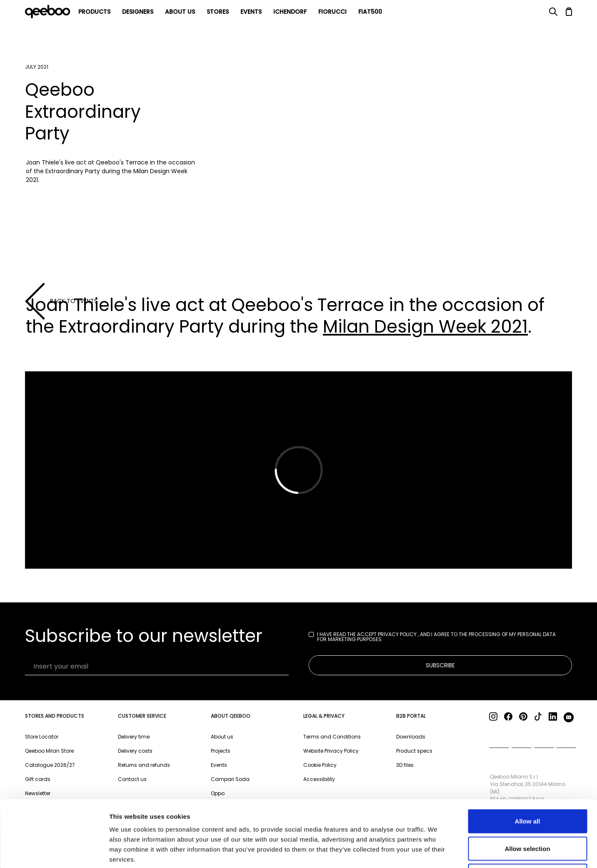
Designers (138, 12)
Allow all (528, 759)
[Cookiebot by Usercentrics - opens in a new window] (54, 852)
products (94, 12)
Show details (437, 852)
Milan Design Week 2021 (425, 327)
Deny (528, 813)
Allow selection (527, 786)
